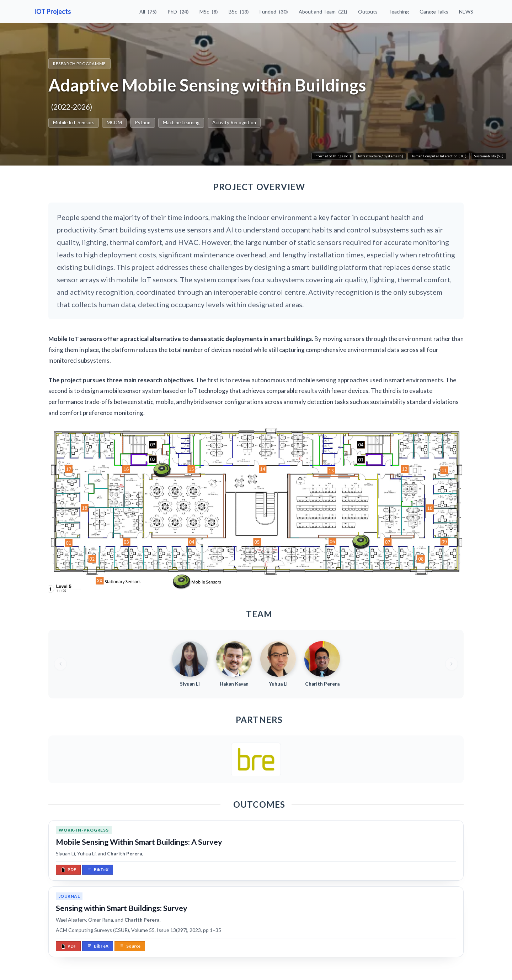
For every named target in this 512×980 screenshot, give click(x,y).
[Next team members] (452, 664)
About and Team (323, 12)
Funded (274, 12)
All (148, 12)
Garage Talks (434, 12)
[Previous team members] (60, 664)
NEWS (466, 12)
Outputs (368, 12)
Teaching (399, 12)
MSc (209, 12)
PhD (178, 12)
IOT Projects (53, 11)
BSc (239, 12)
